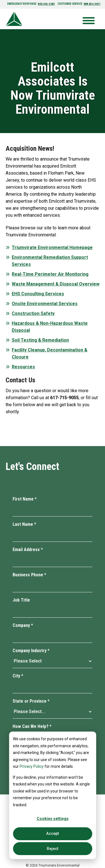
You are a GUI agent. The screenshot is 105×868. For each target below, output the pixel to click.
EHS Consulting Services (38, 294)
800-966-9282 (47, 4)
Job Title (21, 600)
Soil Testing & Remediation (40, 340)
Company (23, 625)
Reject (53, 849)
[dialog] (53, 795)
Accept (53, 833)
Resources (23, 367)
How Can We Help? (32, 726)
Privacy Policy (32, 766)
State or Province (31, 701)
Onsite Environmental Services (45, 304)
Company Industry (31, 651)
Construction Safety (33, 313)
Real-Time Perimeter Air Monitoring (50, 274)
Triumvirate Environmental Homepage (52, 247)
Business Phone (29, 575)
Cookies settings (53, 819)
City (18, 676)
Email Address (28, 550)
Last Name (24, 524)
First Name (25, 499)
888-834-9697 (91, 4)
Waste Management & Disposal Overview (56, 284)
